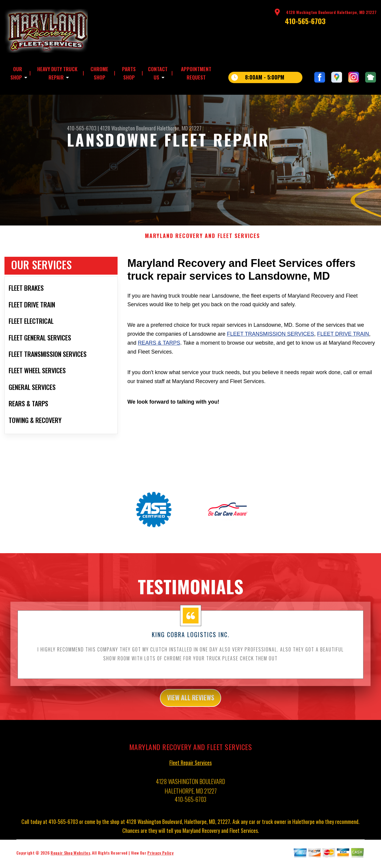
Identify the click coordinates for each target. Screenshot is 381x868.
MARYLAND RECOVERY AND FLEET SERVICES (202, 239)
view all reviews (191, 701)
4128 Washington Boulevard (128, 128)
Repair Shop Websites (70, 857)
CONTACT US (158, 73)
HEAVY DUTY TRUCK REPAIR (57, 73)
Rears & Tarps (159, 346)
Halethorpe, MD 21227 (179, 128)
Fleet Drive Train (343, 337)
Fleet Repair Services (190, 767)
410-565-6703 (305, 21)
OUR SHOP (16, 73)
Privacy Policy (160, 857)
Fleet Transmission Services (270, 337)
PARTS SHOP (129, 73)
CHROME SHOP (99, 73)
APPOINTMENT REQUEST (196, 73)
